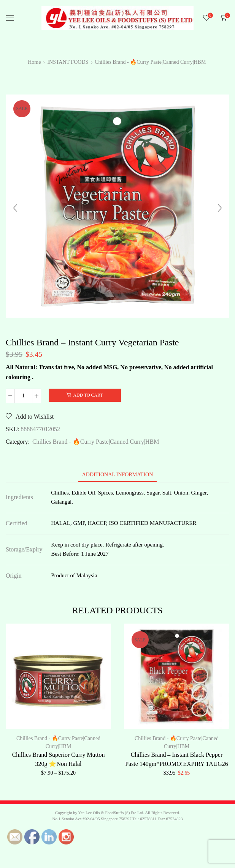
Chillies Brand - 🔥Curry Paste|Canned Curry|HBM (150, 62)
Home (34, 62)
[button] (15, 208)
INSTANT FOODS (68, 62)
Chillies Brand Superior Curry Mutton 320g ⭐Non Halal (59, 759)
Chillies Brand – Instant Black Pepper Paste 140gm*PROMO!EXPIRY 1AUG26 (177, 759)
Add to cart (88, 395)
